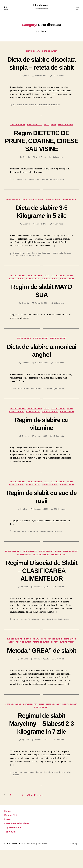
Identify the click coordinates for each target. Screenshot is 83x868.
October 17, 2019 (42, 758)
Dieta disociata (33, 51)
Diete (46, 133)
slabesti (16, 793)
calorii (33, 261)
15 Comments (59, 445)
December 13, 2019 (41, 519)
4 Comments (60, 597)
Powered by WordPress (37, 862)
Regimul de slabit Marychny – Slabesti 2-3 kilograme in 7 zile (41, 742)
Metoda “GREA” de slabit (42, 664)
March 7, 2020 (41, 165)
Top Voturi (10, 850)
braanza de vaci (19, 261)
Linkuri (8, 838)
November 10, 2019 (42, 677)
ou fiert (16, 264)
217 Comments (60, 519)
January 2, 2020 (41, 445)
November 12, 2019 (42, 597)
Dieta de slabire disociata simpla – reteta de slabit (42, 67)
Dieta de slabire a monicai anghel (42, 359)
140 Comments (58, 84)
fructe (39, 188)
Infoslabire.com (41, 5)
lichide (50, 397)
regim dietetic (60, 188)
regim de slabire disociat (49, 629)
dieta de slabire (31, 113)
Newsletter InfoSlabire (17, 842)
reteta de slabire (55, 113)
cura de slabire (19, 113)
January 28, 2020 (41, 312)
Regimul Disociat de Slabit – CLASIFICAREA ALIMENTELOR (41, 580)
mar (70, 261)
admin (26, 84)
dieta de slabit (41, 541)
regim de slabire (48, 188)
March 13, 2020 (41, 84)
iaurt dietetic (64, 261)
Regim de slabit (66, 133)
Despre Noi (11, 833)
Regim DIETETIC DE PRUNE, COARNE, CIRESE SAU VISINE (41, 149)
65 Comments (58, 232)
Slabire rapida (68, 287)
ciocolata (16, 541)
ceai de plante (41, 261)
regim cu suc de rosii (55, 541)
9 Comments (59, 758)
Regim (54, 133)
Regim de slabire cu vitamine (41, 433)
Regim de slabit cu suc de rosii (41, 506)
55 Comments (59, 312)
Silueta (55, 652)
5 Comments (60, 677)
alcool (15, 397)
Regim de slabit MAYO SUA (41, 299)
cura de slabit (35, 791)
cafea (28, 261)
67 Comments (59, 372)
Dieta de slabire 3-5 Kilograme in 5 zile (41, 220)
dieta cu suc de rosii (28, 541)
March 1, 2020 (41, 232)
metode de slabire (47, 791)
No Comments (58, 165)
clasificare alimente (20, 629)
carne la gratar (23, 791)
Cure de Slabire (17, 133)
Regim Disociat (71, 208)
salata (70, 791)
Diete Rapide (71, 649)
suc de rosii (36, 264)
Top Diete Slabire (14, 846)
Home (8, 829)
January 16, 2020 (41, 372)
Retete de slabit (50, 287)
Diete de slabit (50, 51)
